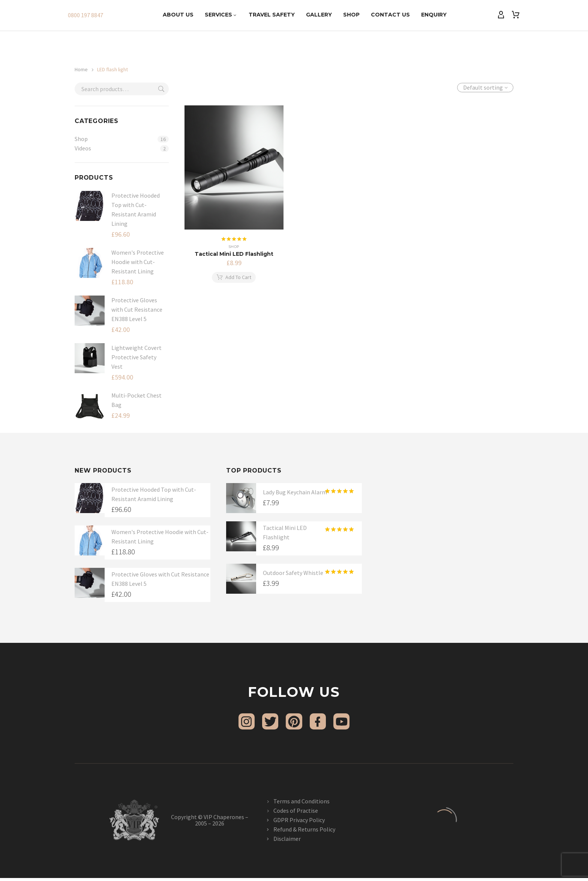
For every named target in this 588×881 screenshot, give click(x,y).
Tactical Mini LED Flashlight (234, 254)
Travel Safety (272, 15)
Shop (351, 15)
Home (81, 69)
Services (221, 15)
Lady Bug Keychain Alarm (295, 492)
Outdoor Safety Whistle (293, 573)
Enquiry (434, 15)
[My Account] (501, 15)
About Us (178, 15)
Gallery (319, 15)
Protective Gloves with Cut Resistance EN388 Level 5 (137, 309)
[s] (122, 89)
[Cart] (516, 15)
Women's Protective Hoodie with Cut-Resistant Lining (138, 262)
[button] (234, 278)
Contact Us (390, 15)
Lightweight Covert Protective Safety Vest (136, 357)
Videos (83, 148)
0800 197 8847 (85, 15)
